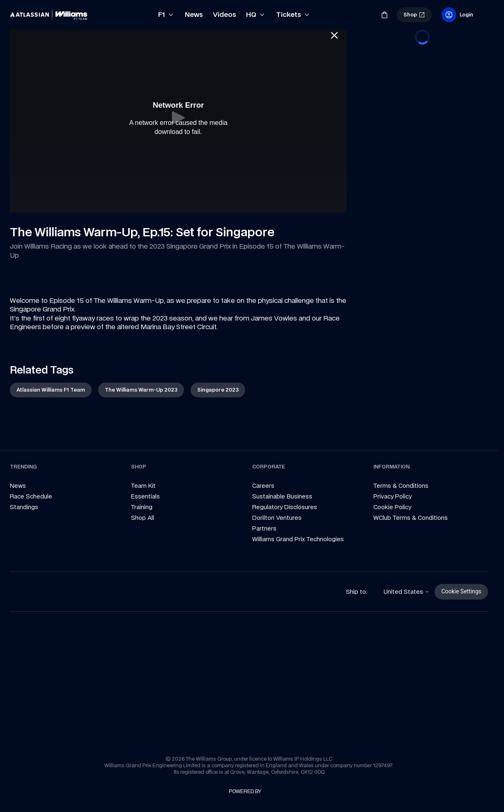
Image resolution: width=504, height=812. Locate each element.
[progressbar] (422, 37)
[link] (24, 12)
